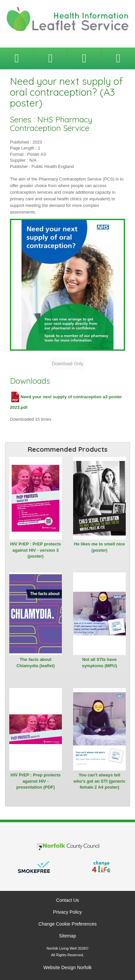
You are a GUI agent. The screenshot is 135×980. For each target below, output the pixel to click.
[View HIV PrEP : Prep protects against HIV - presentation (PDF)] (36, 729)
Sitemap (67, 936)
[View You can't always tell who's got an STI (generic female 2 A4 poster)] (99, 729)
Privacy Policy (67, 912)
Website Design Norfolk (67, 967)
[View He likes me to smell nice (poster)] (99, 498)
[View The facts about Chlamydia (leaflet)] (36, 614)
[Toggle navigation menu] (17, 58)
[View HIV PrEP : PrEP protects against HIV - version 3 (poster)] (36, 498)
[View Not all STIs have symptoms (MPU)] (99, 614)
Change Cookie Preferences (67, 924)
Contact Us (67, 900)
